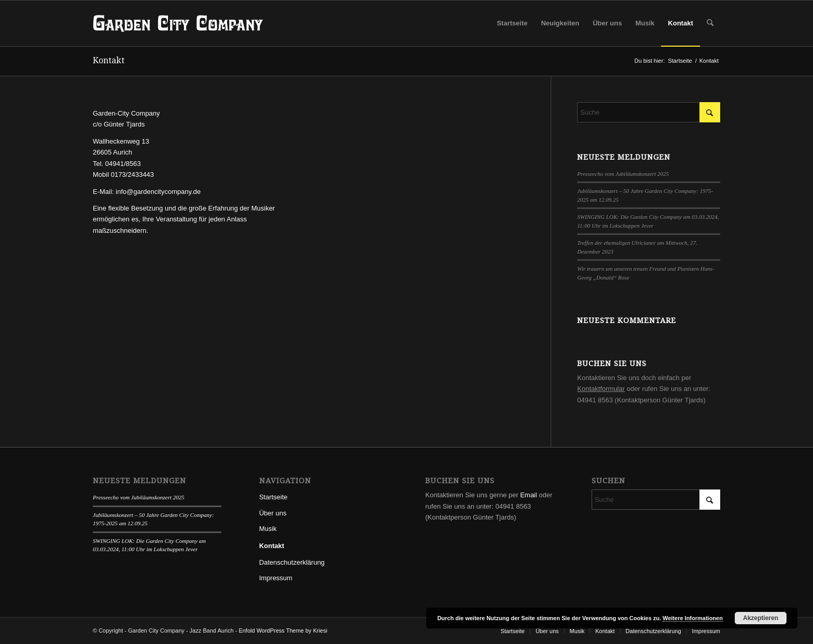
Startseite (274, 497)
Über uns (273, 513)
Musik (268, 529)
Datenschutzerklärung (292, 562)
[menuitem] (512, 23)
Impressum (276, 578)
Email (529, 495)
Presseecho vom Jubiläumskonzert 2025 (623, 174)
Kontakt (109, 60)
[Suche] (710, 23)
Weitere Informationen (693, 618)
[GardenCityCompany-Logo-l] (178, 23)
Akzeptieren (761, 618)
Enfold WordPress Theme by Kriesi (283, 631)
